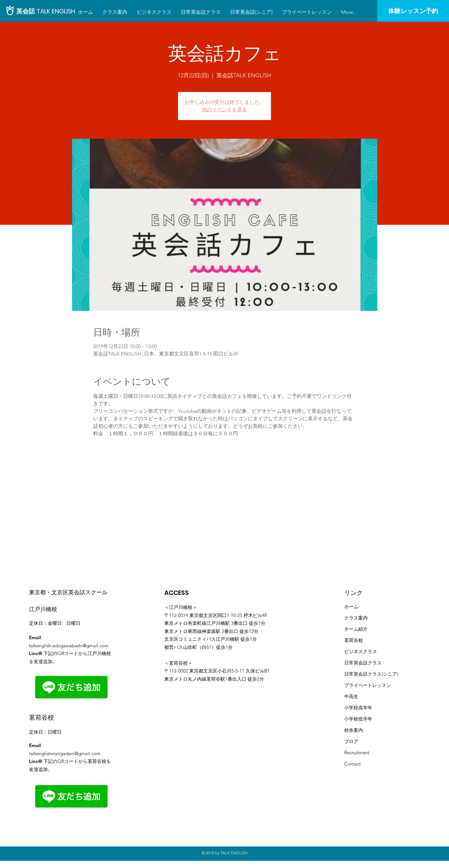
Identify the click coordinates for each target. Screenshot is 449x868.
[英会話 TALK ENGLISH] (46, 11)
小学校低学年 (358, 719)
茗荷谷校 (354, 640)
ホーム (351, 607)
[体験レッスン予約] (413, 11)
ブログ (351, 741)
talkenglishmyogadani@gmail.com (65, 753)
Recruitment (357, 752)
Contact (352, 764)
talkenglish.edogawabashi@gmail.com (69, 646)
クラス (375, 663)
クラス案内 (356, 618)
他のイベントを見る (224, 110)
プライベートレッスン (368, 685)
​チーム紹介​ (356, 629)
